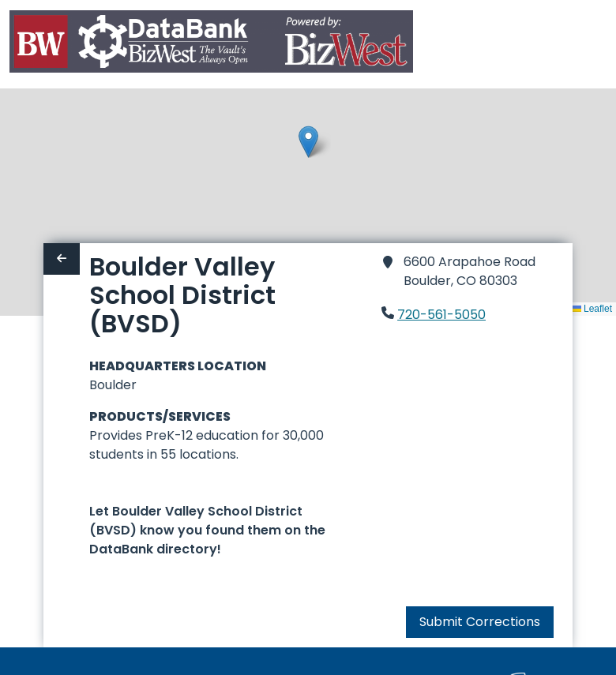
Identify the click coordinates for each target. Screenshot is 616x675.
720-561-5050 (441, 315)
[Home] (211, 45)
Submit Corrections (480, 622)
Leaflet (592, 309)
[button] (308, 142)
